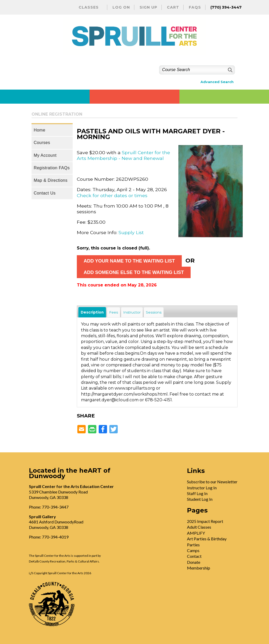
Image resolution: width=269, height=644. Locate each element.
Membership (199, 568)
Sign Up (148, 7)
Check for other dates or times (112, 195)
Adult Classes (199, 527)
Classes (89, 7)
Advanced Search (217, 82)
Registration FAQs (52, 168)
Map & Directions (51, 180)
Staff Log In (197, 493)
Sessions (154, 312)
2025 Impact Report (205, 521)
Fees (114, 312)
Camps (193, 550)
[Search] (230, 70)
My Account (45, 155)
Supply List (131, 232)
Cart (173, 7)
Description (92, 312)
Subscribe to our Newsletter (212, 482)
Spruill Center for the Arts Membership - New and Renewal (123, 155)
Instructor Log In (202, 488)
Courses (42, 143)
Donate (194, 562)
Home (39, 130)
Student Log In (200, 499)
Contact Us (45, 193)
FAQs (195, 7)
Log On (121, 7)
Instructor (132, 312)
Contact (194, 556)
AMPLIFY (196, 533)
